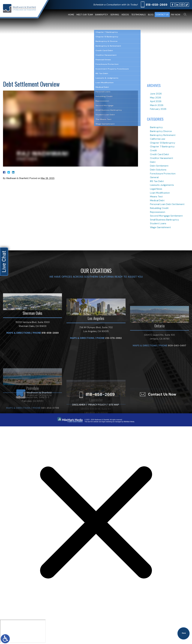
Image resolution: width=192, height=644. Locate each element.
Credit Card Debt (160, 154)
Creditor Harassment (162, 158)
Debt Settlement (159, 166)
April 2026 (156, 101)
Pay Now (176, 15)
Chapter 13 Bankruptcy (163, 143)
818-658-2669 (157, 5)
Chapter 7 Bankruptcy (162, 147)
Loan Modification (160, 193)
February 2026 (158, 109)
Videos (125, 15)
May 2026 (156, 98)
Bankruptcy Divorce (161, 131)
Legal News (156, 189)
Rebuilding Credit (159, 208)
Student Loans (158, 223)
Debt (153, 162)
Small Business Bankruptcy (164, 220)
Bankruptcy (102, 15)
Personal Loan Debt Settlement (167, 204)
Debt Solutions (158, 170)
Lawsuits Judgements (162, 185)
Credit (153, 150)
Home (71, 15)
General (154, 177)
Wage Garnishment (160, 227)
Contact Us (162, 15)
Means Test (156, 197)
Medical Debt (157, 200)
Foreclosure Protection (163, 174)
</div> (23, 631)
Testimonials (138, 15)
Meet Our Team (85, 15)
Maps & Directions (19, 374)
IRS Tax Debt (157, 181)
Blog (151, 15)
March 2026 (157, 105)
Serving (115, 15)
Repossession (158, 212)
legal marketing (107, 422)
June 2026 (156, 94)
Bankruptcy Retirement (163, 135)
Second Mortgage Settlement (166, 216)
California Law (158, 139)
